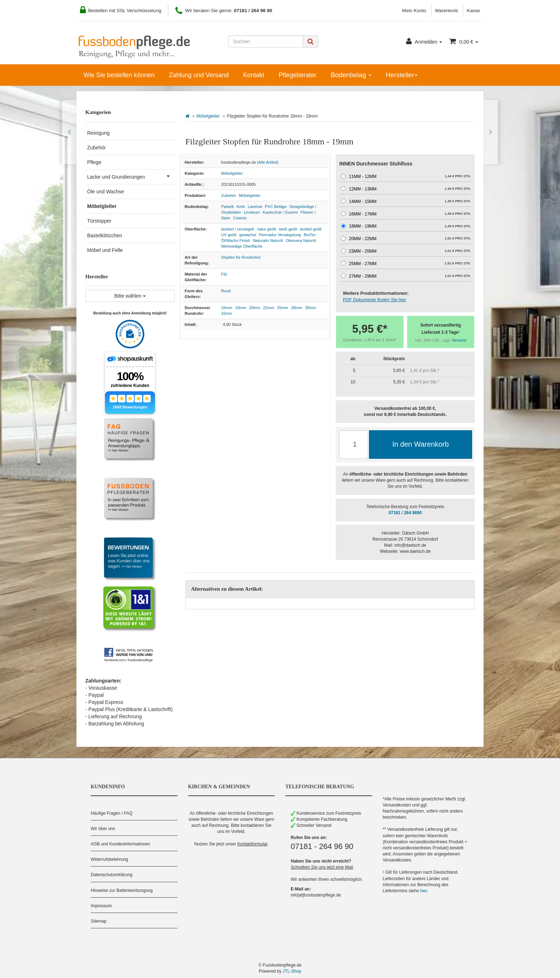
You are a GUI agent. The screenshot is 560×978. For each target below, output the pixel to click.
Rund (226, 291)
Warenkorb (447, 11)
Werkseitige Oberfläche (242, 246)
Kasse (473, 11)
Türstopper (99, 221)
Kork (241, 207)
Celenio (240, 218)
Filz (224, 274)
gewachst (248, 235)
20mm (254, 308)
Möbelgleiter (208, 116)
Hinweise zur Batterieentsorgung (122, 890)
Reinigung (98, 133)
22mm (269, 308)
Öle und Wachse (106, 192)
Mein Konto (414, 11)
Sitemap (99, 921)
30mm (311, 308)
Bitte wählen (130, 296)
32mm (227, 313)
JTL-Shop (292, 971)
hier (423, 891)
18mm (241, 308)
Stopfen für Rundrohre (241, 257)
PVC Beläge (276, 207)
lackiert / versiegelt (238, 229)
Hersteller (402, 75)
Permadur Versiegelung (280, 235)
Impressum (101, 906)
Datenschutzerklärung (112, 875)
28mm (297, 308)
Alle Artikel (268, 162)
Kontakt (254, 75)
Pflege (94, 162)
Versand (459, 340)
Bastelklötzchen (105, 235)
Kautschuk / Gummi (280, 212)
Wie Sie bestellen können (119, 75)
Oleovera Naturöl (301, 240)
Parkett (227, 207)
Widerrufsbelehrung (109, 859)
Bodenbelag (351, 75)
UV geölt (229, 235)
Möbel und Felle (105, 250)
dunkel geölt (311, 229)
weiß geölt (288, 229)
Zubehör (229, 195)
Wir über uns (103, 829)
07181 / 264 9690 (405, 513)
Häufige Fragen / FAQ (112, 813)
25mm (283, 308)
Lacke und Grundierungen (131, 176)
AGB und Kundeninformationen (120, 844)
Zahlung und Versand (199, 75)
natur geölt (267, 229)
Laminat (255, 207)
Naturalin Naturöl (268, 240)
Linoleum (252, 212)
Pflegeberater (297, 75)
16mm (227, 308)
